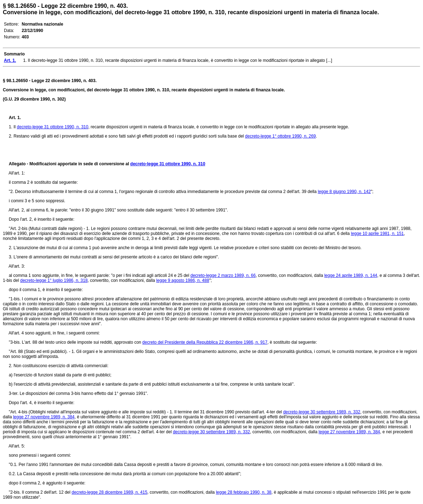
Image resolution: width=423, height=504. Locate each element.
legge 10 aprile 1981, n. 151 (377, 234)
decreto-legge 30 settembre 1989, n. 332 (322, 412)
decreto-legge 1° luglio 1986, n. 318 (54, 280)
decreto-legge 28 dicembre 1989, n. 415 (109, 492)
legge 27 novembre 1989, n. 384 (44, 417)
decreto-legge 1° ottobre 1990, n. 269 (281, 136)
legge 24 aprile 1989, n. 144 (351, 275)
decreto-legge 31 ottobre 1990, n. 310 (52, 127)
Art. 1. (15, 118)
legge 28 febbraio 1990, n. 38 (244, 492)
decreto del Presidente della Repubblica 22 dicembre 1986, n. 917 (205, 342)
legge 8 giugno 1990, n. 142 (344, 192)
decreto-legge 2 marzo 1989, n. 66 (223, 275)
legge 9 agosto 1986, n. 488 (183, 280)
